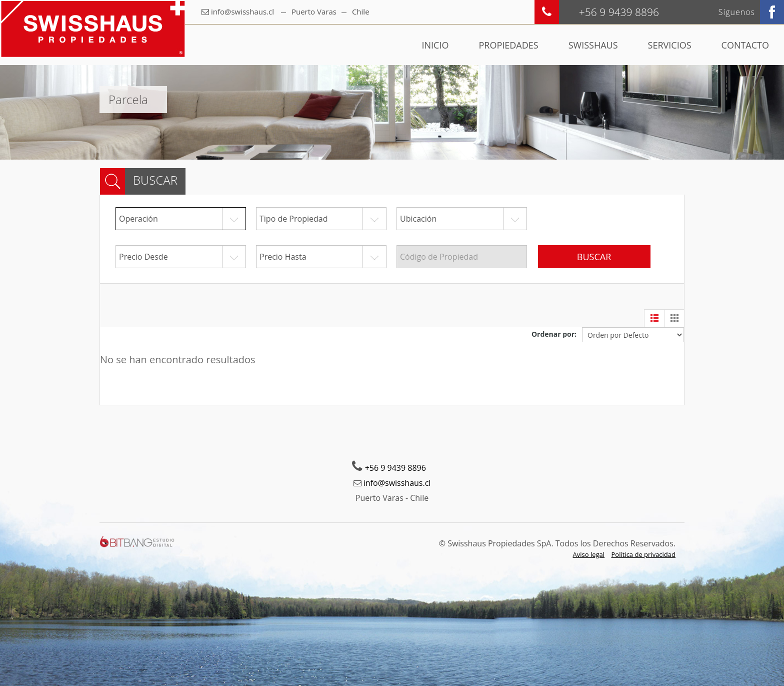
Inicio (435, 45)
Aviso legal (589, 554)
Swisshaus (593, 45)
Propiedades (508, 45)
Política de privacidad (643, 554)
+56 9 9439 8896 (395, 468)
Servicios (670, 45)
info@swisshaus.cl (242, 12)
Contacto (745, 45)
